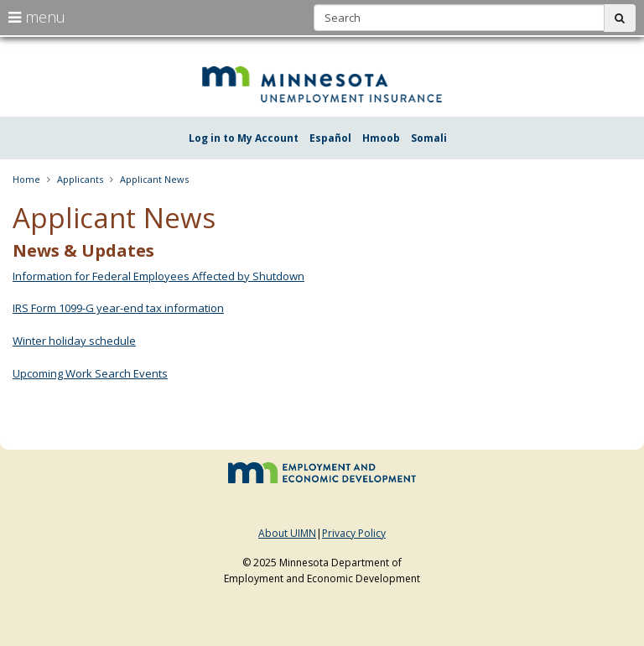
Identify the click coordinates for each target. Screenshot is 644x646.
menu (37, 17)
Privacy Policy (354, 533)
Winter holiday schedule (74, 341)
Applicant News (154, 179)
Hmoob (381, 138)
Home (26, 179)
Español (330, 138)
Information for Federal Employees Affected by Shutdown (158, 276)
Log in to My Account (244, 138)
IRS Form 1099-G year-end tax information (118, 308)
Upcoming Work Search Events (90, 373)
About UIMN (287, 533)
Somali (429, 138)
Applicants (80, 179)
